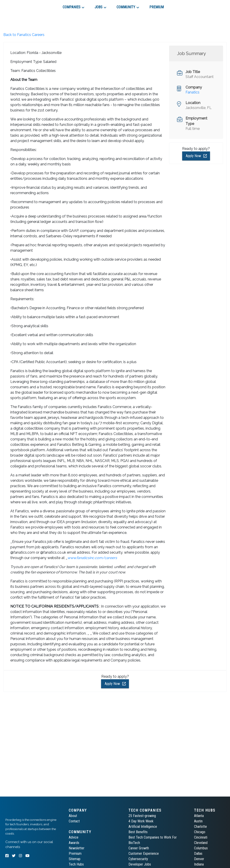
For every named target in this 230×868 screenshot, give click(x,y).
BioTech (134, 843)
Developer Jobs (140, 864)
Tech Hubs (76, 864)
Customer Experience (144, 854)
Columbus (201, 848)
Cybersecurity (138, 859)
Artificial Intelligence (143, 827)
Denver (199, 859)
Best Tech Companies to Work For (153, 837)
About (73, 816)
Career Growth (139, 848)
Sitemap (75, 859)
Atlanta (199, 816)
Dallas (198, 854)
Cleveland (201, 843)
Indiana (199, 864)
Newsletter (77, 848)
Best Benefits (138, 832)
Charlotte (200, 827)
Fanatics (192, 92)
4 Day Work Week (141, 821)
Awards (74, 843)
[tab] (21, 5)
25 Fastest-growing (142, 816)
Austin (198, 821)
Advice (74, 837)
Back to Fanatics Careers (24, 35)
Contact (74, 821)
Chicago (200, 832)
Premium (75, 854)
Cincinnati (201, 837)
